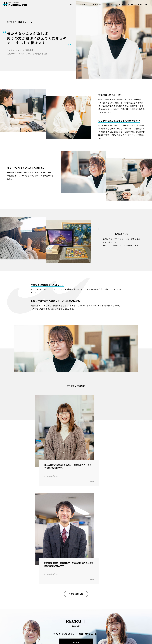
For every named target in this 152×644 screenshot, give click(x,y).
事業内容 (38, 568)
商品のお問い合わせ (72, 578)
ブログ (67, 568)
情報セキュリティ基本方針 (74, 587)
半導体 (37, 571)
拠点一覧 (8, 581)
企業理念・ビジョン (12, 571)
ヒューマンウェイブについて (15, 568)
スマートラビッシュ (42, 598)
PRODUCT (97, 5)
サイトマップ (70, 594)
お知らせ (68, 571)
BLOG (121, 5)
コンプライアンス (71, 590)
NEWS (131, 5)
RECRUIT (110, 5)
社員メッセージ (10, 595)
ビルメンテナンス (41, 574)
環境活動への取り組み (73, 581)
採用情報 (8, 592)
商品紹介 (38, 595)
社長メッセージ (10, 574)
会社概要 (8, 578)
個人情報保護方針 (71, 584)
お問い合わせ (70, 574)
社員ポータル (70, 597)
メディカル (39, 581)
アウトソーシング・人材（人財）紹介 (48, 578)
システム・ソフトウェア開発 (45, 584)
